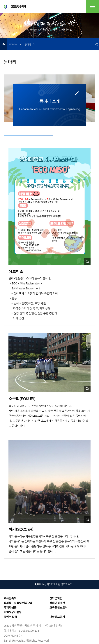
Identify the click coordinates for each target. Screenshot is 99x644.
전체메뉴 (93, 6)
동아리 (28, 44)
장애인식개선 (57, 603)
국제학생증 (10, 607)
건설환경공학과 (15, 7)
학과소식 (13, 44)
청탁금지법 (56, 598)
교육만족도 (10, 598)
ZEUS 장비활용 (13, 612)
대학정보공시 (57, 617)
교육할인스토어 (59, 607)
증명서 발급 (10, 617)
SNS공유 (96, 44)
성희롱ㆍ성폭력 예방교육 (18, 603)
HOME (4, 44)
